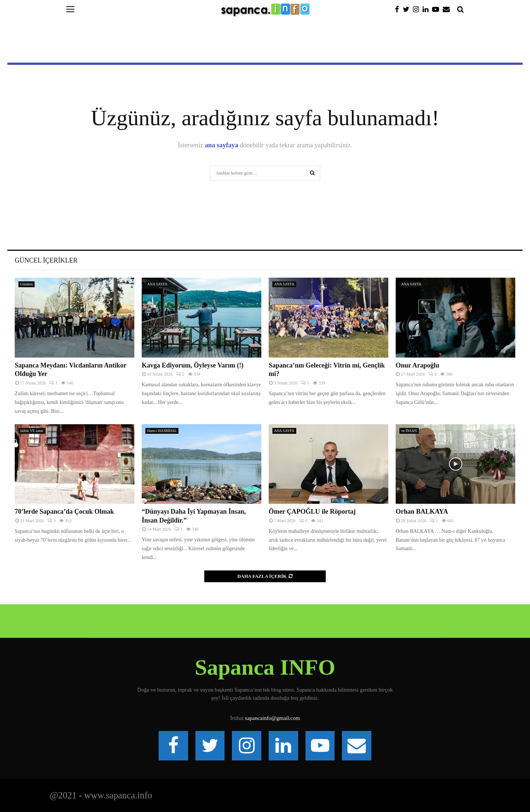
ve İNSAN (409, 431)
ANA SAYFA (157, 284)
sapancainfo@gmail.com (273, 718)
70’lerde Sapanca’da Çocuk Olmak (64, 512)
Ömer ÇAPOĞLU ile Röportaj (312, 512)
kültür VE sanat (32, 431)
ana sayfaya (222, 145)
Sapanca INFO (265, 667)
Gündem (26, 284)
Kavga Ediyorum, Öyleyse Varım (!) (193, 365)
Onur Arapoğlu (417, 365)
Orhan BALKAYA (422, 512)
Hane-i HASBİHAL (162, 431)
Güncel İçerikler (46, 260)
